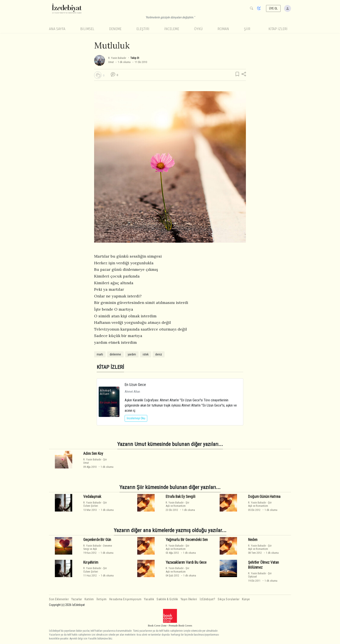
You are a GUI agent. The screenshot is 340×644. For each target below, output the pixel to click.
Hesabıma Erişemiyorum (125, 599)
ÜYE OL (273, 8)
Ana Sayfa (57, 29)
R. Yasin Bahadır (117, 58)
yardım (132, 354)
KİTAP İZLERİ (278, 29)
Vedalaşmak (92, 497)
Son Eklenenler (59, 599)
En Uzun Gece (135, 385)
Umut (111, 62)
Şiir (247, 29)
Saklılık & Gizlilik (167, 599)
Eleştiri (143, 29)
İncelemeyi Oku (136, 418)
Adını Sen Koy (93, 454)
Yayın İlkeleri (189, 599)
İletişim (102, 599)
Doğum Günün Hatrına (264, 497)
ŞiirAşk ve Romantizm (177, 504)
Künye (246, 599)
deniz (159, 354)
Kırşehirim (91, 562)
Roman (223, 29)
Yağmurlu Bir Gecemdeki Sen (187, 540)
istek (146, 354)
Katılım (89, 599)
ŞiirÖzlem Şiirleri (95, 504)
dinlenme (115, 354)
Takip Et (135, 58)
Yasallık (149, 599)
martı (100, 354)
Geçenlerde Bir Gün (97, 540)
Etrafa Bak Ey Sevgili (180, 497)
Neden (253, 540)
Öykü (198, 29)
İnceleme (172, 29)
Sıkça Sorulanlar (229, 599)
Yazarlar (77, 599)
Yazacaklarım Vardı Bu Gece (186, 562)
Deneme (115, 29)
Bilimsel (87, 29)
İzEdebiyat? (208, 599)
